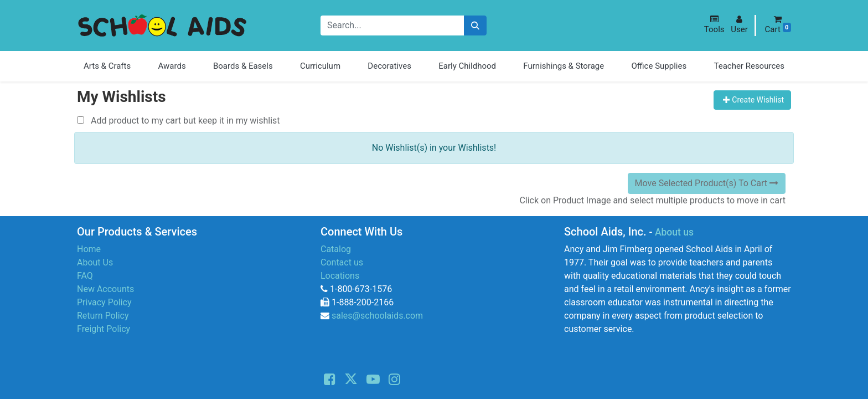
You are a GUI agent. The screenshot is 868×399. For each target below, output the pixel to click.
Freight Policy (104, 329)
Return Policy (103, 316)
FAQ (85, 276)
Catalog (336, 249)
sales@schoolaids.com (377, 316)
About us (674, 232)
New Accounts (105, 289)
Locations (340, 276)
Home (89, 249)
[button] (714, 25)
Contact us (342, 262)
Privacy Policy (104, 302)
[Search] (475, 26)
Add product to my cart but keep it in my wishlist (179, 121)
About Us (95, 262)
